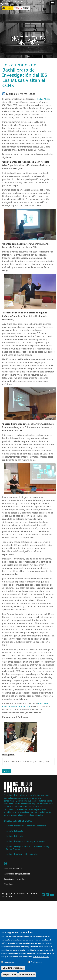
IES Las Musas (43, 99)
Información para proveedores (17, 874)
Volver (7, 771)
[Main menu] (52, 3)
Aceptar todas (10, 976)
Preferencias (36, 963)
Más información (41, 958)
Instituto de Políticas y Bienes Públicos (22, 854)
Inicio (29, 56)
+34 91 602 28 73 (11, 4)
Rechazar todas (27, 976)
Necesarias (9, 963)
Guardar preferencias (13, 969)
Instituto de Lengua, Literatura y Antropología (25, 841)
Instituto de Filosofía (15, 831)
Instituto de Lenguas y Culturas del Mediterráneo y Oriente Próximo (27, 848)
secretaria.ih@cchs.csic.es (15, 1)
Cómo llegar (9, 884)
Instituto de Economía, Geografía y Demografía (26, 826)
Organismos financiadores (15, 879)
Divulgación (8, 755)
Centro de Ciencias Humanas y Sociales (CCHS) (27, 761)
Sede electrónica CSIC (13, 869)
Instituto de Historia (14, 836)
